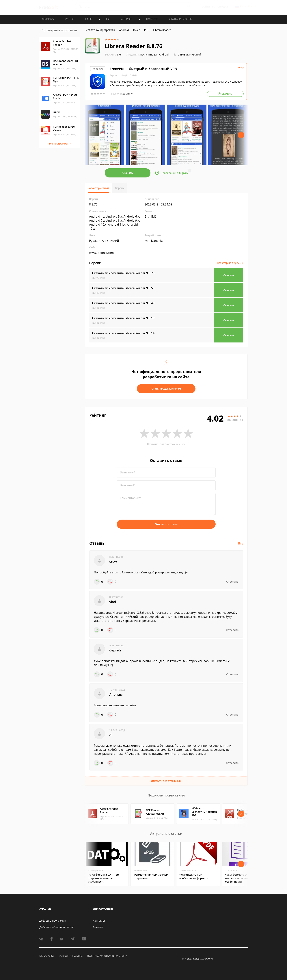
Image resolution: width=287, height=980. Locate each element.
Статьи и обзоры (181, 19)
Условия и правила (71, 956)
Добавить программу (53, 921)
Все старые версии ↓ (230, 263)
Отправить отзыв (166, 524)
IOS (108, 19)
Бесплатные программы (100, 30)
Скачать (128, 173)
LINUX (89, 19)
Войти (206, 7)
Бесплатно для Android (155, 54)
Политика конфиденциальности (107, 956)
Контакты (99, 921)
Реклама (98, 927)
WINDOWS (48, 19)
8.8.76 (113, 54)
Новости (152, 19)
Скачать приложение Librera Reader (123, 273)
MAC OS (69, 19)
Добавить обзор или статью (57, 927)
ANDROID (127, 19)
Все (241, 543)
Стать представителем (166, 389)
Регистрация (220, 7)
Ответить (232, 582)
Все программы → (60, 143)
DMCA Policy (47, 956)
